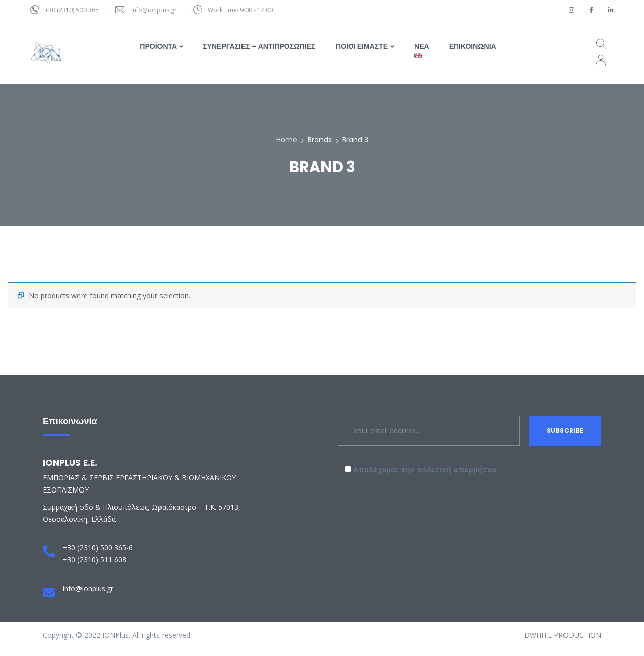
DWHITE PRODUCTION (563, 635)
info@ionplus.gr (154, 10)
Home (287, 140)
